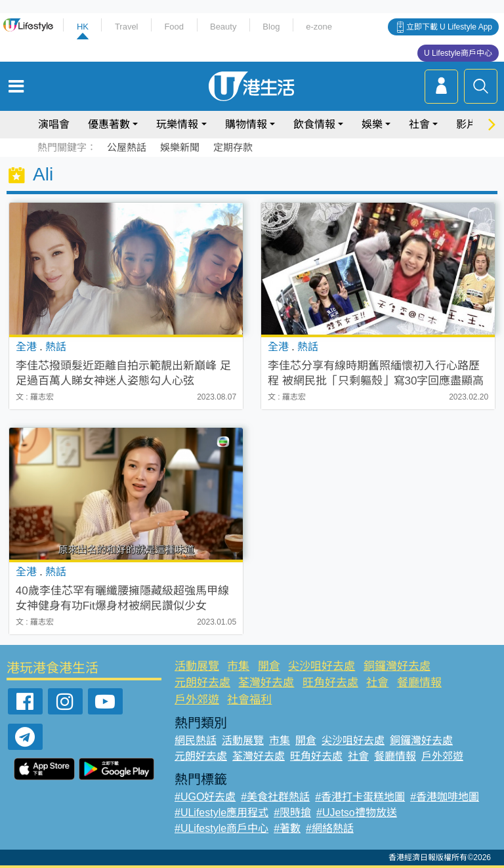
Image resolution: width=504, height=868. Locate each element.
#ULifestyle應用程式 (221, 813)
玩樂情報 (177, 124)
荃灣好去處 (266, 683)
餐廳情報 (419, 683)
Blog (271, 27)
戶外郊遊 (197, 700)
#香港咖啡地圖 (445, 797)
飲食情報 (314, 124)
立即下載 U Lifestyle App (449, 27)
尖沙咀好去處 (322, 666)
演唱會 (54, 124)
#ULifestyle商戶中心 (221, 828)
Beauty (223, 27)
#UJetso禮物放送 (357, 813)
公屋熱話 (127, 147)
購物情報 (246, 124)
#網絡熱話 (330, 828)
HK (83, 27)
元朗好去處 (202, 683)
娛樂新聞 (180, 147)
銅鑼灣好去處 (397, 666)
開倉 (269, 666)
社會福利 (249, 700)
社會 (419, 124)
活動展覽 (197, 666)
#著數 (287, 828)
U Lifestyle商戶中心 (458, 53)
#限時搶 (292, 813)
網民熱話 (196, 740)
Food (174, 27)
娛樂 (372, 124)
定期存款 (233, 147)
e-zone (319, 27)
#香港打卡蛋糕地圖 (360, 797)
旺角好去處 (330, 683)
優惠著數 (109, 124)
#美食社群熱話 (275, 797)
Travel (127, 27)
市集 (238, 666)
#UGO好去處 (205, 797)
